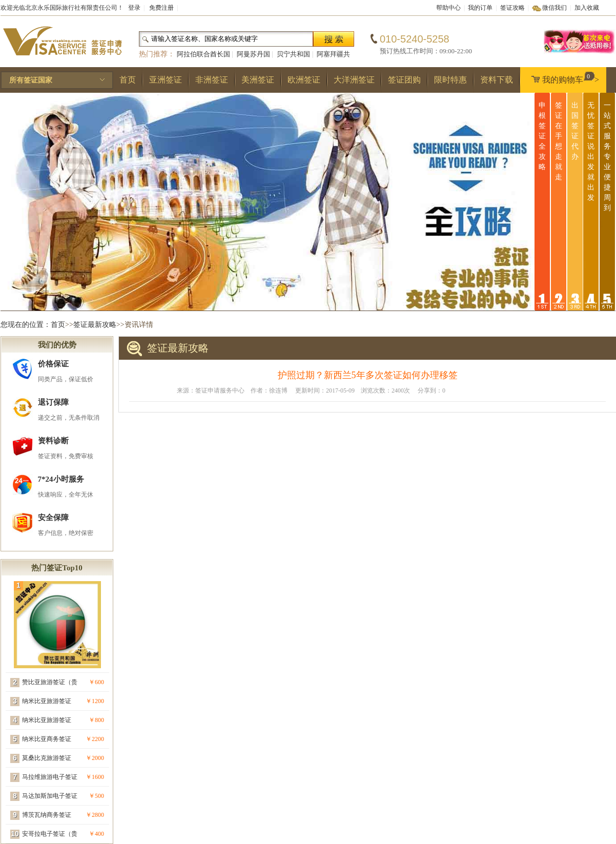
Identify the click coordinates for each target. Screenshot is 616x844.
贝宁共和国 (293, 54)
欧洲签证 (304, 80)
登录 (134, 8)
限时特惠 (450, 80)
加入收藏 (587, 8)
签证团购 (404, 80)
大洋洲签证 (354, 80)
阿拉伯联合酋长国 (203, 54)
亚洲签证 (166, 80)
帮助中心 (448, 8)
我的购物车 (563, 78)
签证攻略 (512, 8)
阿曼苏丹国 (253, 54)
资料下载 (497, 80)
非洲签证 (212, 80)
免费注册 (161, 8)
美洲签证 (258, 80)
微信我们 (555, 8)
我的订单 (480, 8)
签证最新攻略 (95, 325)
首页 (128, 80)
